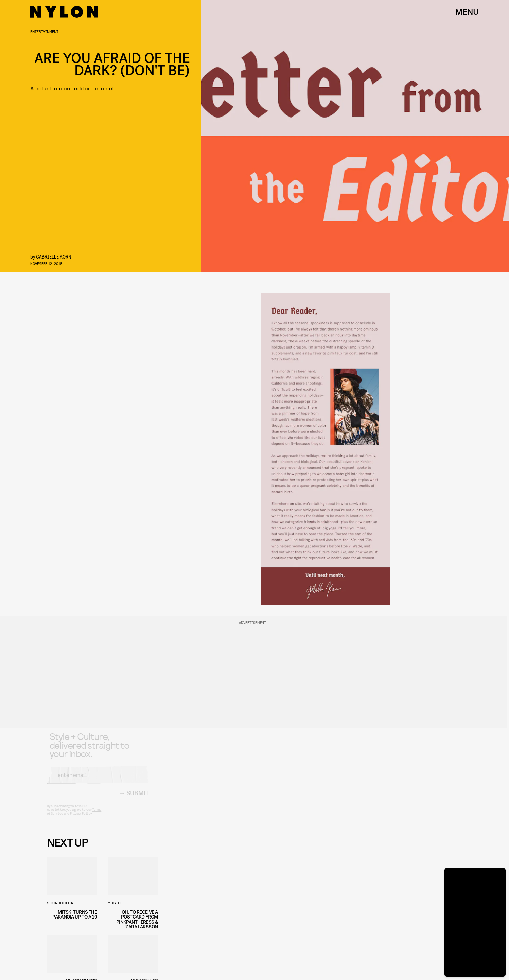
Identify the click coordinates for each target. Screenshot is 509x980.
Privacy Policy (81, 819)
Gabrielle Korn (54, 257)
